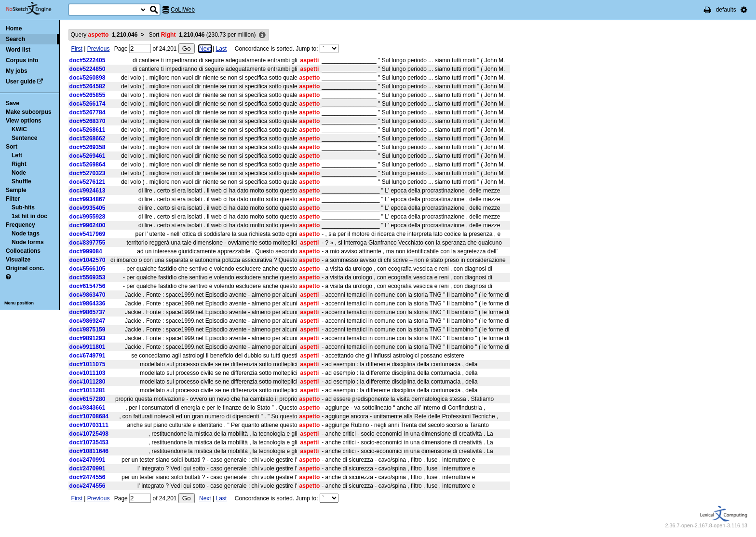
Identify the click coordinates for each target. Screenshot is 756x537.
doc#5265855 (88, 95)
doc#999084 (86, 251)
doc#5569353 (88, 277)
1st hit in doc (29, 216)
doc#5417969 (88, 234)
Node (19, 173)
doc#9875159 (88, 330)
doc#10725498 (89, 434)
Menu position (19, 303)
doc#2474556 (88, 477)
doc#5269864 (88, 165)
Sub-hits (23, 207)
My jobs (17, 71)
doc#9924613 (88, 191)
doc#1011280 (88, 382)
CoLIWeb (183, 10)
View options (24, 121)
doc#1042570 (88, 260)
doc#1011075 (88, 364)
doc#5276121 (88, 182)
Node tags (26, 234)
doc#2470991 (88, 460)
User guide (21, 82)
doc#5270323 (88, 173)
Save (13, 103)
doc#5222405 (88, 60)
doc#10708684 (89, 416)
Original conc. (25, 268)
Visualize (18, 260)
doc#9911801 (88, 347)
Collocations (23, 251)
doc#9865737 (88, 312)
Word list (18, 50)
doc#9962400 (88, 225)
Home (14, 28)
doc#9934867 (88, 199)
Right (19, 164)
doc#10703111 (89, 425)
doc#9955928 (88, 217)
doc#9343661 (88, 408)
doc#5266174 (88, 104)
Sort (12, 147)
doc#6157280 (88, 399)
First (77, 49)
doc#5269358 (88, 147)
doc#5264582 (88, 86)
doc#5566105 (88, 269)
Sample (16, 190)
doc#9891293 (88, 338)
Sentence (24, 138)
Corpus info (22, 60)
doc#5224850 (88, 69)
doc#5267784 (88, 112)
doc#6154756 (88, 286)
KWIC (19, 129)
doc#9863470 (88, 295)
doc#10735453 (89, 442)
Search (15, 39)
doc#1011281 (88, 390)
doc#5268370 (88, 121)
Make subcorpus (29, 112)
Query (104, 35)
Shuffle (21, 181)
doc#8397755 (88, 243)
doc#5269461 (88, 156)
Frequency (20, 225)
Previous (99, 49)
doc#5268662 (88, 138)
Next (205, 49)
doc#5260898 (88, 78)
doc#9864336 (88, 303)
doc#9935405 (88, 208)
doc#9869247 (88, 321)
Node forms (28, 242)
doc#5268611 (88, 130)
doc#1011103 (88, 373)
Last (221, 49)
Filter (13, 199)
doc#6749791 (88, 356)
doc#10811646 (89, 451)
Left (17, 155)
